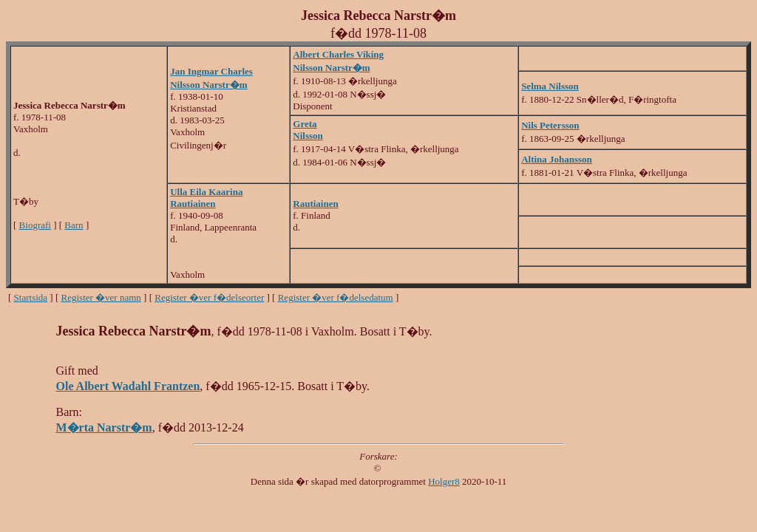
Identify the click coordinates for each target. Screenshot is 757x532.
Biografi (35, 225)
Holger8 (444, 481)
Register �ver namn (101, 297)
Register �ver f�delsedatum (336, 297)
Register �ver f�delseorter (209, 297)
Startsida (31, 297)
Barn (74, 225)
